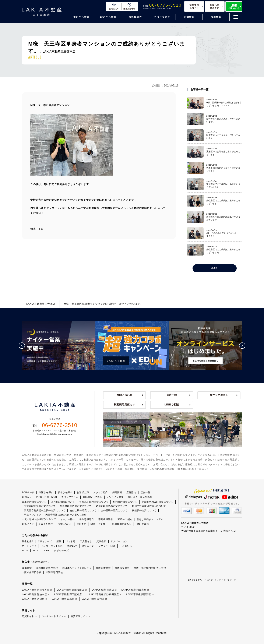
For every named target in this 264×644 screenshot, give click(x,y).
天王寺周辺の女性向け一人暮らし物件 (66, 515)
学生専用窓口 (87, 519)
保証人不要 (88, 546)
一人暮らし (126, 546)
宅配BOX (72, 546)
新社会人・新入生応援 (140, 497)
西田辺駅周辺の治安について (112, 506)
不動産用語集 (106, 519)
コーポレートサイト (52, 616)
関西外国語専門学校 (47, 568)
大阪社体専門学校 (32, 572)
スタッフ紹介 (162, 17)
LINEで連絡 (142, 524)
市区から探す (46, 492)
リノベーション (119, 541)
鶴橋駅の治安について (144, 510)
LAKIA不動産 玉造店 (103, 590)
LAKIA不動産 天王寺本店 (36, 590)
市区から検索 (81, 17)
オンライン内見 (115, 497)
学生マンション (32, 515)
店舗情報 (189, 17)
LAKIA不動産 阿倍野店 (139, 594)
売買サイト (28, 616)
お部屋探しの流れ (92, 497)
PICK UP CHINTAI (46, 497)
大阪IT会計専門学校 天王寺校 (150, 568)
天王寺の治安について (34, 502)
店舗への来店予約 (215, 6)
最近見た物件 (46, 524)
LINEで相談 (172, 405)
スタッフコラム (70, 497)
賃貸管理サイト (79, 616)
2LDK (36, 550)
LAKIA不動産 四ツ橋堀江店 (104, 594)
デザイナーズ (45, 541)
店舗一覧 (145, 492)
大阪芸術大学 (103, 568)
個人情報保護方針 (196, 580)
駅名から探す (65, 492)
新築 (59, 541)
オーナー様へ (68, 519)
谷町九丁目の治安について (94, 502)
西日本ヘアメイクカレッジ (77, 568)
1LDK (25, 550)
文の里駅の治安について (114, 510)
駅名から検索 (108, 17)
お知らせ (27, 497)
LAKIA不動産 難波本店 (34, 594)
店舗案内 (131, 492)
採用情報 (216, 17)
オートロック (29, 546)
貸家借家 (101, 541)
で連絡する (234, 7)
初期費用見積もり (194, 6)
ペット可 (71, 541)
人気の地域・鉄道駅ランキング (39, 519)
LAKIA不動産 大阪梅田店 (70, 590)
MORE (214, 268)
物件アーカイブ (214, 580)
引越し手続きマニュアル (150, 519)
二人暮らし (86, 541)
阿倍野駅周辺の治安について (76, 506)
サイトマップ (230, 580)
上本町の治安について (63, 502)
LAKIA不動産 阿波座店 (134, 590)
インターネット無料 (52, 546)
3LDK (47, 550)
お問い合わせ (124, 395)
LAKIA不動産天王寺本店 (41, 304)
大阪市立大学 (122, 568)
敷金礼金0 (27, 541)
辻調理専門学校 (54, 572)
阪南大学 (27, 568)
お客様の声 (135, 17)
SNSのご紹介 (125, 519)
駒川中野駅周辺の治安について (149, 506)
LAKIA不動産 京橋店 (33, 599)
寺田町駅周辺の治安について (157, 502)
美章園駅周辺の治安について (40, 506)
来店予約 (172, 395)
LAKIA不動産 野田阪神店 (68, 594)
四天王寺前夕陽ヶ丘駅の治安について (45, 510)
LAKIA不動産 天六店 (93, 599)
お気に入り (28, 524)
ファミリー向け (107, 546)
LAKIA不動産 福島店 (63, 599)
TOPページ (28, 492)
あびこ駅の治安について (83, 510)
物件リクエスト (219, 395)
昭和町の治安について (125, 502)
